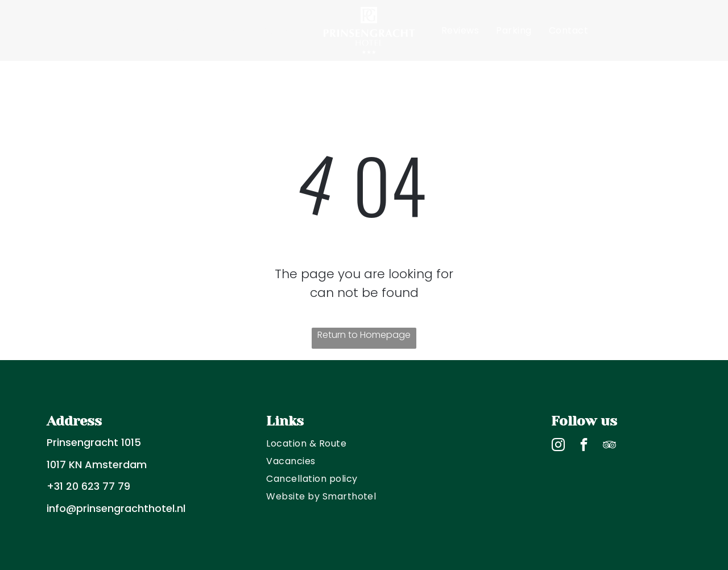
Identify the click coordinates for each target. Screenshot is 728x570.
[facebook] (584, 446)
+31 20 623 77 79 (88, 486)
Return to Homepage (364, 335)
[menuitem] (176, 30)
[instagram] (558, 446)
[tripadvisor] (609, 446)
